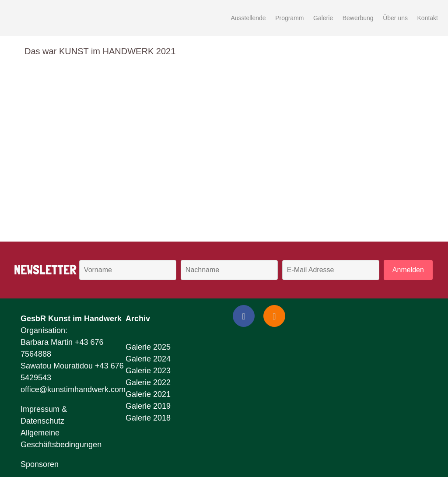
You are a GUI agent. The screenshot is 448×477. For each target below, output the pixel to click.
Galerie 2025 (148, 347)
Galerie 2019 (148, 406)
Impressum (40, 409)
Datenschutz (42, 421)
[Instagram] (274, 316)
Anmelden (408, 270)
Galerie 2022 (148, 382)
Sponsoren (40, 464)
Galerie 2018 (148, 418)
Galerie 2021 (148, 394)
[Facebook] (244, 316)
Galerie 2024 (148, 359)
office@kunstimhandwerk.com (73, 389)
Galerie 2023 (148, 371)
